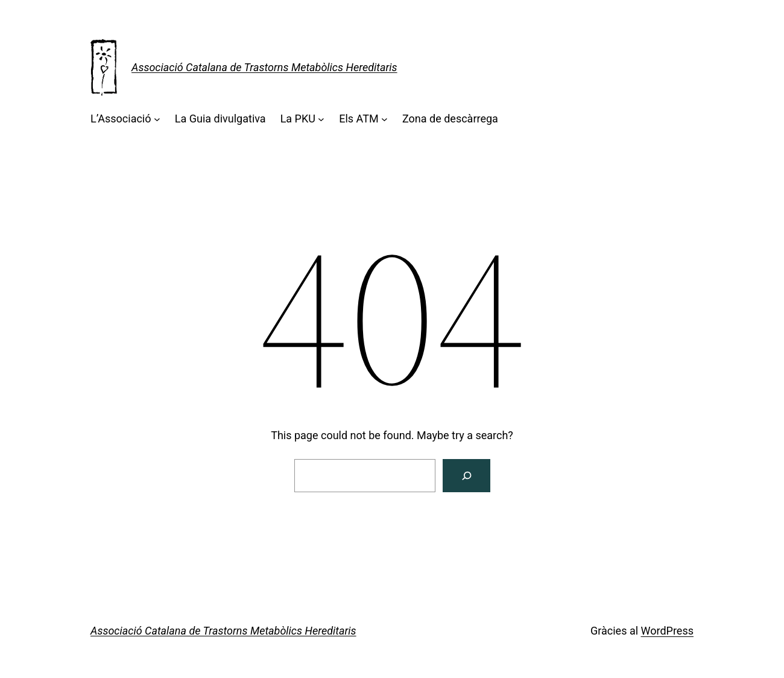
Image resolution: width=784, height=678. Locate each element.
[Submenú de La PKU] (321, 119)
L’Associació (121, 119)
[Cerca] (466, 476)
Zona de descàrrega (450, 119)
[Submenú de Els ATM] (384, 119)
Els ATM (359, 119)
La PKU (298, 119)
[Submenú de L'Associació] (157, 119)
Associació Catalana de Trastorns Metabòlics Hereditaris (264, 67)
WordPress (667, 631)
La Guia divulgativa (220, 119)
